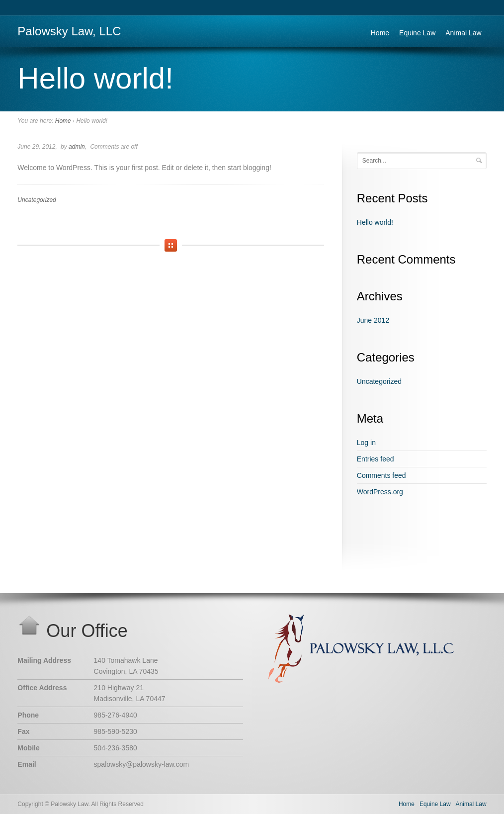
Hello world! (375, 222)
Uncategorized (37, 200)
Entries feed (376, 459)
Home (380, 33)
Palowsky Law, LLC (69, 31)
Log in (366, 443)
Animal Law (463, 33)
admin (77, 147)
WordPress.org (380, 492)
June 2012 (373, 320)
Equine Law (417, 33)
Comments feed (381, 475)
